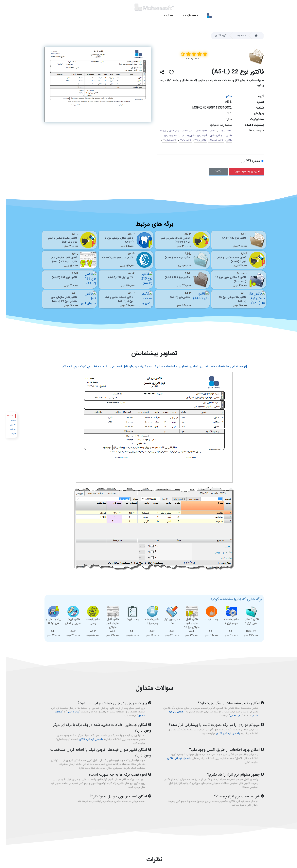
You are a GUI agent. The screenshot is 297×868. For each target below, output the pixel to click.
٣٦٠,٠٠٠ (245, 161)
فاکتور (222, 96)
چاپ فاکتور (168, 131)
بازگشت (213, 171)
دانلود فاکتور (196, 131)
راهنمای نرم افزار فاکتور (222, 733)
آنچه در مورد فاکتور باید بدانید (188, 135)
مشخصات (5, 416)
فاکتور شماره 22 (210, 140)
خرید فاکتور (182, 131)
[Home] (252, 36)
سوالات (7, 429)
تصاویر (7, 425)
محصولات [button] (185, 15)
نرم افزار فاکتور (211, 135)
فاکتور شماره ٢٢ (164, 140)
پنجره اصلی (231, 716)
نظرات (7, 433)
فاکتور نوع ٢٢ (194, 140)
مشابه (7, 420)
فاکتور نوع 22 (219, 131)
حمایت (163, 15)
